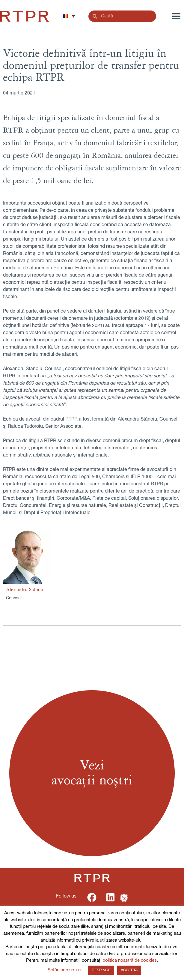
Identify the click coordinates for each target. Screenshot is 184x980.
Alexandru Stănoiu (25, 589)
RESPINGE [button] (101, 970)
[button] (69, 16)
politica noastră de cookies (130, 960)
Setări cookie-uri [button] (64, 970)
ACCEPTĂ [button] (129, 970)
